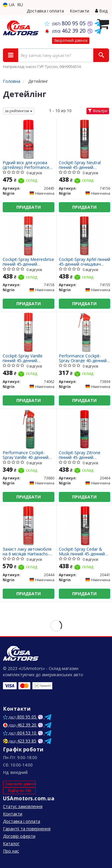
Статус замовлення (23, 806)
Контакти (79, 11)
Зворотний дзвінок (71, 41)
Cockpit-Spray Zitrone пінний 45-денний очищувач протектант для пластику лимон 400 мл (83, 455)
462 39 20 (66, 31)
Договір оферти (19, 836)
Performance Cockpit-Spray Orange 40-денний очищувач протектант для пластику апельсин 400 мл (83, 358)
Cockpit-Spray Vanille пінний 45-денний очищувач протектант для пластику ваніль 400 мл (27, 358)
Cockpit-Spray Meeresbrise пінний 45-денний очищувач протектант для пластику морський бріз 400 (28, 262)
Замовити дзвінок (20, 784)
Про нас (11, 851)
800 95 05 (66, 23)
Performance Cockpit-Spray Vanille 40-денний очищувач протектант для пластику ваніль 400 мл (27, 455)
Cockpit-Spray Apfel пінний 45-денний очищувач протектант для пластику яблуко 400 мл (85, 262)
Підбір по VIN (19, 791)
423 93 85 (20, 741)
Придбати (29, 207)
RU (20, 5)
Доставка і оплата (45, 11)
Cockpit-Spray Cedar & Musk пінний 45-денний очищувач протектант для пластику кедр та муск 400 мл (82, 551)
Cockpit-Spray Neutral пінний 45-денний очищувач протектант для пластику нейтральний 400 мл (81, 165)
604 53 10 (20, 733)
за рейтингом (19, 111)
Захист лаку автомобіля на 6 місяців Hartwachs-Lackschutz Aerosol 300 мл (27, 551)
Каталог (11, 844)
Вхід (101, 11)
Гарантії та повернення (27, 829)
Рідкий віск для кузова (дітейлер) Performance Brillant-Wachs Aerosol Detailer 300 (26, 165)
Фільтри (98, 111)
